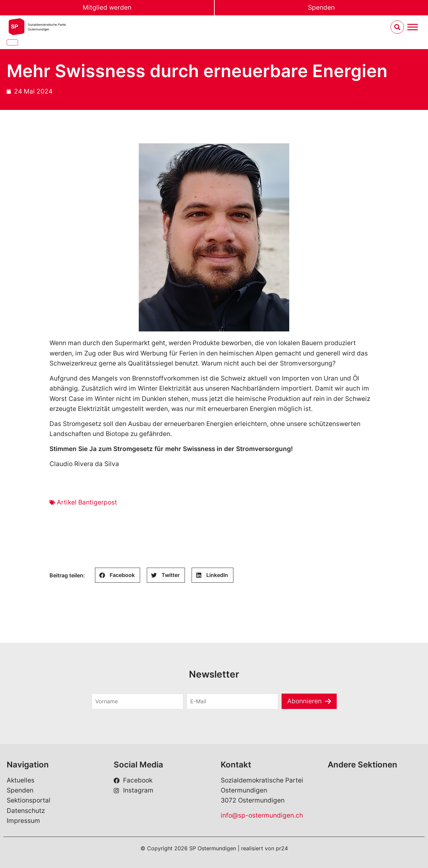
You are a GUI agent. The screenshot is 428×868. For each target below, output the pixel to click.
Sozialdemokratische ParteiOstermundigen (47, 27)
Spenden (321, 8)
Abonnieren (304, 701)
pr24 (282, 848)
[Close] (12, 42)
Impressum (23, 821)
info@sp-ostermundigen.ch (262, 815)
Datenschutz (26, 811)
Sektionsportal (29, 800)
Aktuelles (21, 780)
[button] (118, 575)
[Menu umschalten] (413, 27)
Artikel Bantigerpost (87, 502)
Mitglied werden (107, 8)
